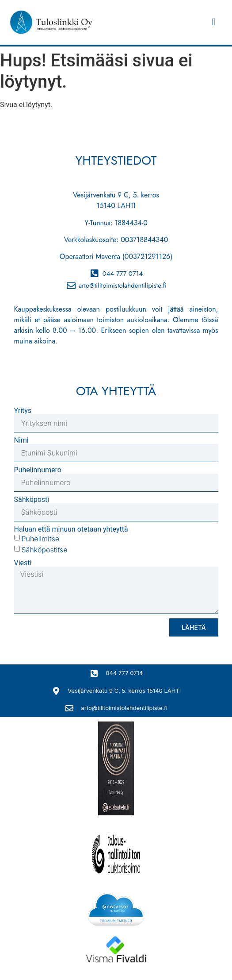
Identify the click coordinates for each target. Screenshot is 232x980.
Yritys (23, 411)
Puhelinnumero (38, 470)
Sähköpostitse (44, 550)
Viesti (23, 563)
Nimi (21, 440)
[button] (214, 22)
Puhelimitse (40, 539)
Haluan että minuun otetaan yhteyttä (71, 529)
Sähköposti (32, 500)
